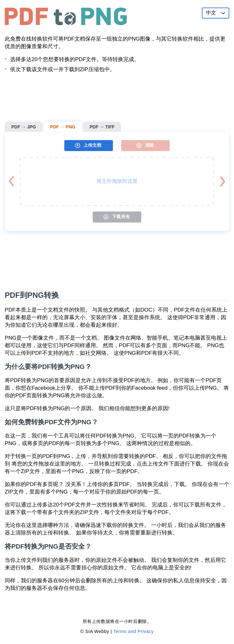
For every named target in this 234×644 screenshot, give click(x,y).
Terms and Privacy (133, 631)
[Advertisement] (117, 97)
